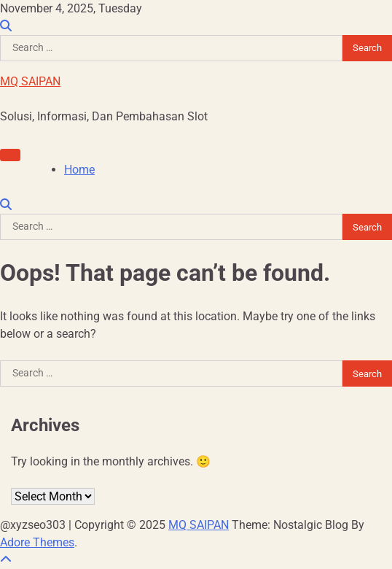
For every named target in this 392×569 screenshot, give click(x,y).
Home (79, 170)
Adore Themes (37, 542)
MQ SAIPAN (30, 81)
